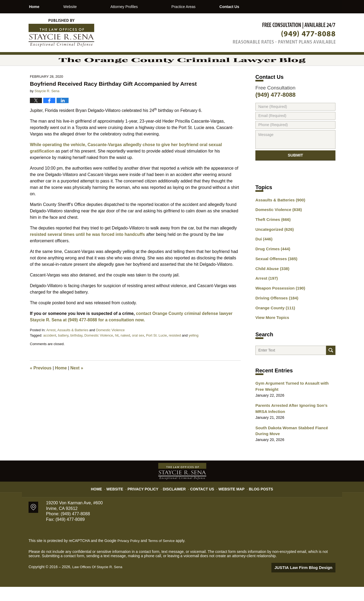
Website (89, 7)
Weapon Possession (278, 303)
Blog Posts (256, 501)
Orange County (274, 322)
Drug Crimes (272, 266)
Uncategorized (273, 247)
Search (331, 366)
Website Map (229, 501)
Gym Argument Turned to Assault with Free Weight (294, 403)
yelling (194, 350)
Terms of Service (163, 555)
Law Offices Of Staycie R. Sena (98, 582)
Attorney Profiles (143, 7)
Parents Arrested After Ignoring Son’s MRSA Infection (295, 425)
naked (125, 350)
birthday (76, 350)
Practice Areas (202, 7)
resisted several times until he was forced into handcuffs (87, 249)
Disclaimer (176, 501)
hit (117, 350)
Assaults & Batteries (73, 345)
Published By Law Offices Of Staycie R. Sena (284, 33)
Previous (41, 383)
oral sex (138, 350)
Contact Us (257, 7)
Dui (263, 256)
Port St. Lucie (156, 350)
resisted (175, 350)
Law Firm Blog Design (310, 582)
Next (77, 383)
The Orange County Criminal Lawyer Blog (61, 33)
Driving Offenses (275, 312)
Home (44, 7)
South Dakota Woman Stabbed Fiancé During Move (289, 446)
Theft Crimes (272, 237)
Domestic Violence (110, 345)
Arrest (51, 345)
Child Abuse (271, 284)
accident (50, 350)
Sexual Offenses (275, 275)
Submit (295, 172)
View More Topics (271, 331)
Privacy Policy (148, 501)
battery (63, 350)
